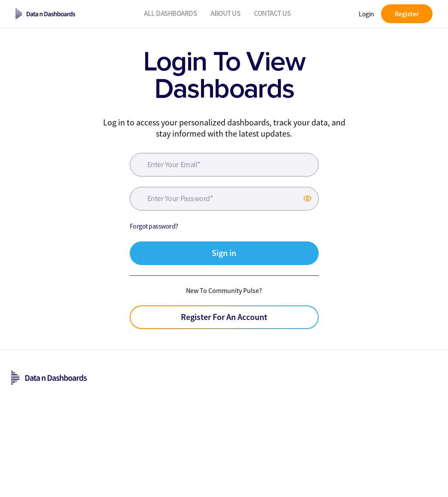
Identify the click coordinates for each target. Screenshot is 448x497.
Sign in (224, 253)
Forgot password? (154, 226)
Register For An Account (224, 317)
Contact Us (272, 13)
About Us (225, 13)
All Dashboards (170, 13)
